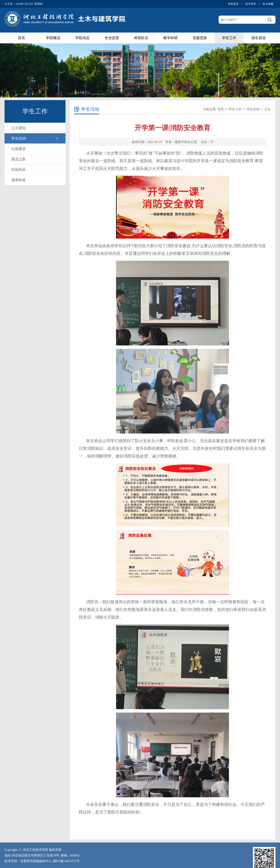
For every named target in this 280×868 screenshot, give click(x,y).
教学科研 (170, 38)
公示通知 (19, 128)
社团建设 (19, 149)
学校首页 (233, 4)
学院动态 (82, 38)
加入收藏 (268, 4)
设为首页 (251, 4)
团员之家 (19, 159)
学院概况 (53, 38)
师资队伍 (141, 38)
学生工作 (229, 38)
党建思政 (200, 38)
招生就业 (259, 38)
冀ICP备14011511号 (66, 861)
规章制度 (19, 180)
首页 (21, 38)
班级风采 (19, 170)
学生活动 (19, 138)
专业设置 (112, 38)
